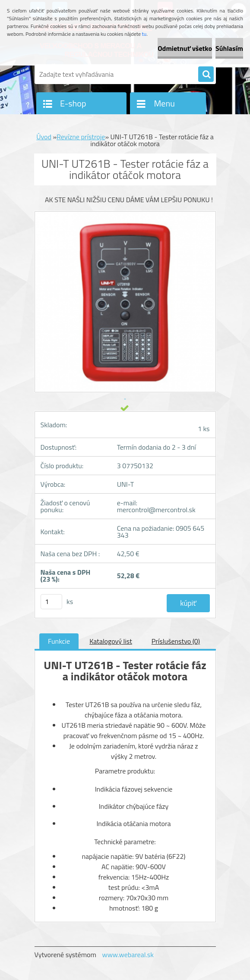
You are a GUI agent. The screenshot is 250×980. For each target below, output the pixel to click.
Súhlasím (229, 48)
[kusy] (51, 602)
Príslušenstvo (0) (176, 641)
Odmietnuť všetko (185, 48)
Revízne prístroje (81, 137)
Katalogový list (111, 641)
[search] (206, 75)
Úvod (44, 137)
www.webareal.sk (128, 955)
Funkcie (59, 641)
